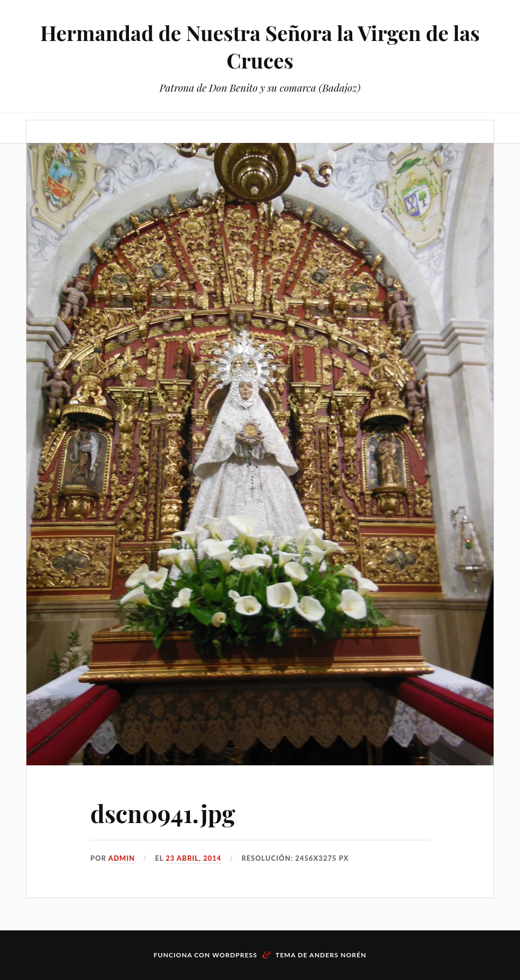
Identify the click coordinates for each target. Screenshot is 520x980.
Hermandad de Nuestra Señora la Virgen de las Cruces (260, 46)
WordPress (235, 955)
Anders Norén (338, 955)
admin (122, 858)
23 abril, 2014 (193, 858)
